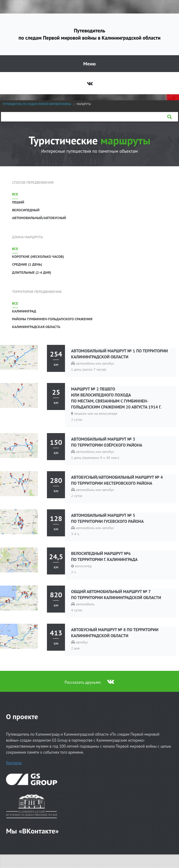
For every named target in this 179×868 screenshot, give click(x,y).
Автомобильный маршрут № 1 (119, 354)
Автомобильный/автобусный (39, 218)
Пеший (18, 202)
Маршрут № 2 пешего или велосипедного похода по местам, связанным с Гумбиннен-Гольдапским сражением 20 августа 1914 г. (116, 398)
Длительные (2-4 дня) (32, 272)
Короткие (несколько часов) (38, 256)
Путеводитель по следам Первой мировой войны (37, 104)
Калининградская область (36, 327)
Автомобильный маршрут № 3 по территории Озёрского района (107, 442)
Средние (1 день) (27, 264)
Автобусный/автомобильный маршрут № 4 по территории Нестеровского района (117, 480)
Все (15, 194)
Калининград (24, 311)
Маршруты (84, 104)
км (56, 358)
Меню (89, 64)
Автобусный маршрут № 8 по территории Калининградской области (115, 633)
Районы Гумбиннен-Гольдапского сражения (52, 319)
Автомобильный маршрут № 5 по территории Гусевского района (107, 518)
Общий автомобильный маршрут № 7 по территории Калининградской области (116, 595)
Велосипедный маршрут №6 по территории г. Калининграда (104, 556)
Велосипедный (26, 210)
